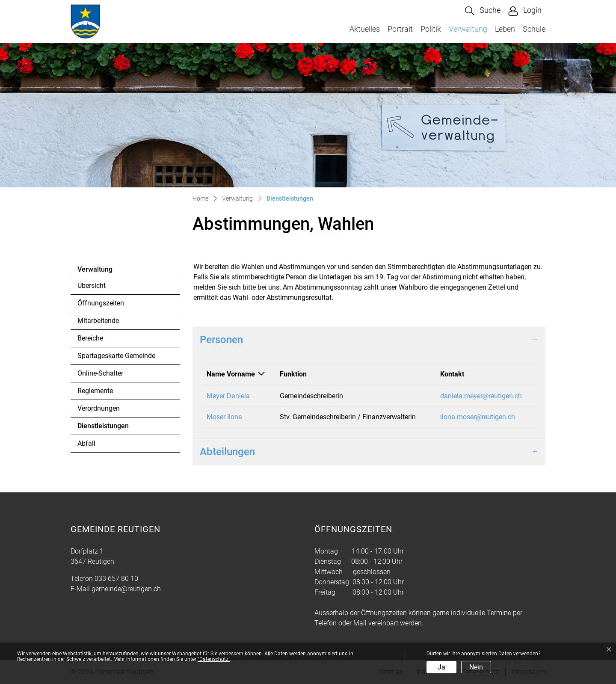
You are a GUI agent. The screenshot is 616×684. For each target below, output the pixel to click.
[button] (483, 11)
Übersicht (92, 286)
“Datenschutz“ (214, 659)
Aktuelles (365, 29)
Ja (441, 667)
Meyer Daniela (228, 396)
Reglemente (95, 391)
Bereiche (90, 338)
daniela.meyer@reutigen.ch (481, 396)
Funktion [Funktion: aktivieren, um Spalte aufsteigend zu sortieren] (293, 374)
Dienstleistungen (103, 428)
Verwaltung (468, 29)
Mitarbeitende (98, 321)
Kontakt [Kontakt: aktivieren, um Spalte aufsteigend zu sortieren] (452, 374)
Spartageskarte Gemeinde (116, 356)
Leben (505, 29)
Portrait (400, 29)
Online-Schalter (100, 373)
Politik (431, 29)
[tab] (369, 340)
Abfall (86, 443)
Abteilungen (227, 452)
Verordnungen (99, 408)
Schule (534, 29)
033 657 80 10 (116, 579)
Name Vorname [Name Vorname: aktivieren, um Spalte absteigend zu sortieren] (231, 374)
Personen (221, 340)
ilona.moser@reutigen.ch (478, 417)
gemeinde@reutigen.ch (126, 589)
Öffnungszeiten (101, 303)
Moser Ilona (224, 417)
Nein (476, 667)
